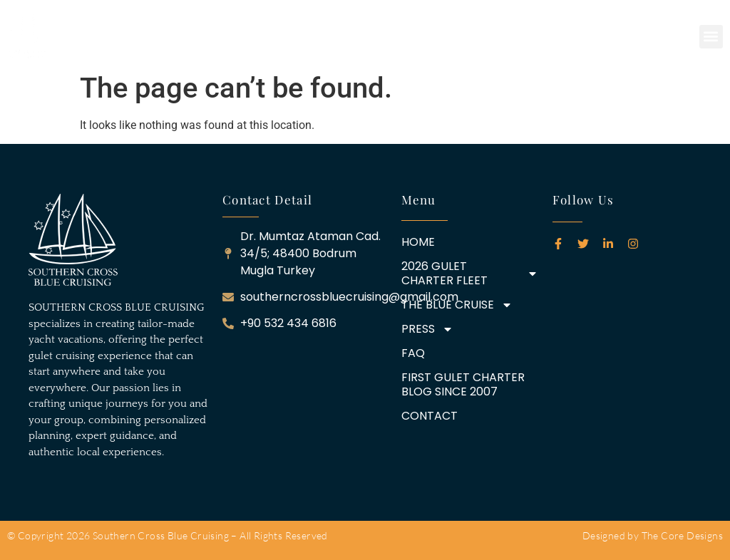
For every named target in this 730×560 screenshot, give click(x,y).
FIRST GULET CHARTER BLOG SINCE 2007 (463, 385)
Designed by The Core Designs (653, 535)
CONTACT (430, 416)
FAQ (413, 353)
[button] (711, 37)
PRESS (427, 329)
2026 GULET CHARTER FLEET (470, 274)
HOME (418, 242)
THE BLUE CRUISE (457, 305)
